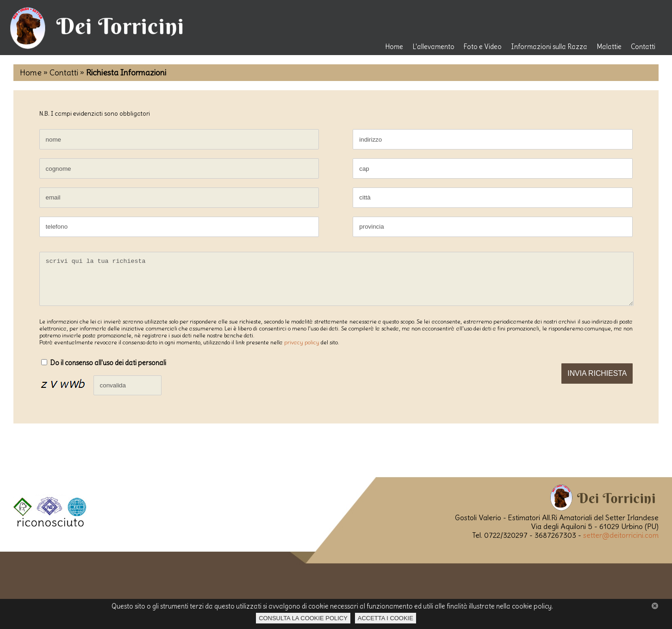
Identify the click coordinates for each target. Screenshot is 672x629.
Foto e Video (483, 47)
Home (394, 47)
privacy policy (302, 351)
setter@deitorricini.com (621, 544)
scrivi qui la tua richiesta (336, 283)
